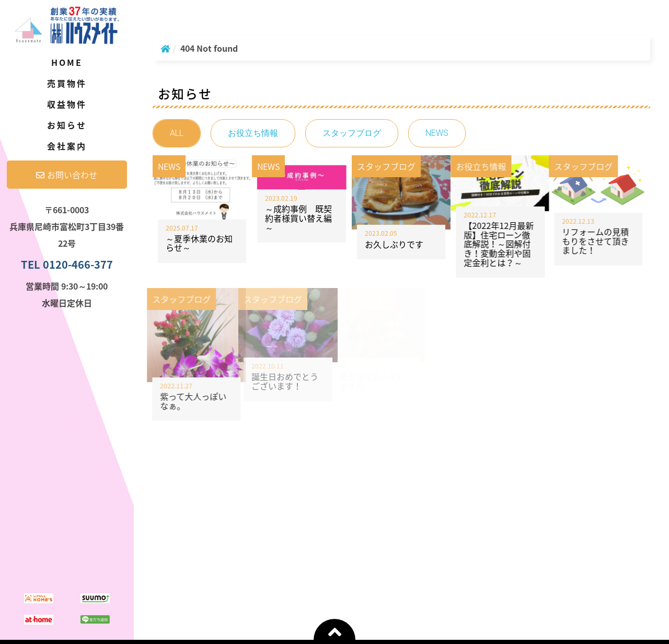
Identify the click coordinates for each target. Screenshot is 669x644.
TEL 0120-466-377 (67, 264)
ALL (177, 133)
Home (67, 62)
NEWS (437, 133)
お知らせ (67, 125)
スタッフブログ (352, 133)
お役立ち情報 (253, 133)
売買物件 (67, 83)
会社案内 (67, 146)
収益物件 (67, 104)
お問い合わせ (67, 175)
